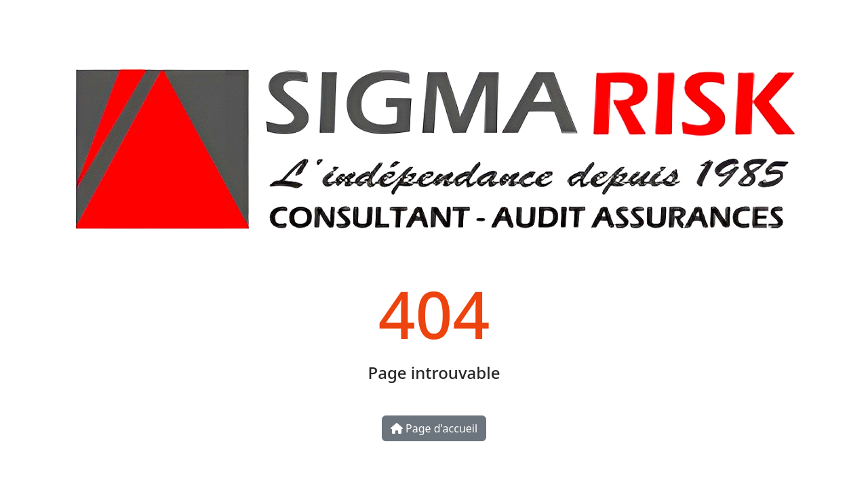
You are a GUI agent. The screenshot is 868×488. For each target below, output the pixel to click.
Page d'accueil (434, 428)
